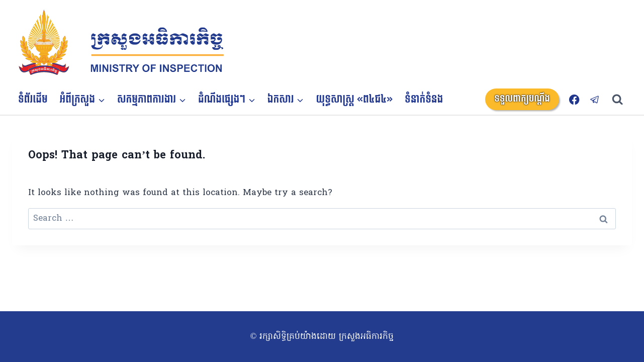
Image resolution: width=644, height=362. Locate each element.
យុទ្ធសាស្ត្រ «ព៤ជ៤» (355, 100)
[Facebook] (574, 99)
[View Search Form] (622, 100)
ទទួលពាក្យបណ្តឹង (522, 99)
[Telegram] (595, 99)
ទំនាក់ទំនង (424, 100)
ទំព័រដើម (33, 100)
